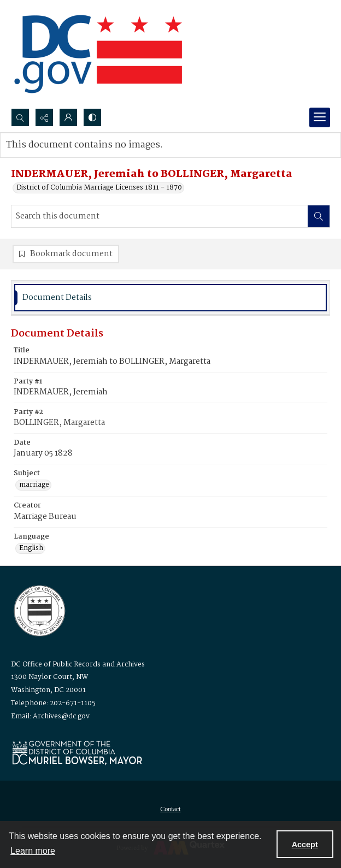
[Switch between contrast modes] (92, 117)
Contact (170, 809)
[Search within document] (319, 216)
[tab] (170, 298)
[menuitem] (170, 809)
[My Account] (68, 117)
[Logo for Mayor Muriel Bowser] (77, 752)
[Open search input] (20, 117)
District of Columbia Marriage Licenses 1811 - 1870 (99, 188)
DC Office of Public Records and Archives (78, 665)
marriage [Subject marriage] (34, 485)
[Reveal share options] (44, 117)
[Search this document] (160, 216)
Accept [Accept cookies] (305, 845)
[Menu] (320, 117)
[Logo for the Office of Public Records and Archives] (39, 610)
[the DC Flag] (98, 54)
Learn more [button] (33, 851)
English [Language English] (31, 548)
